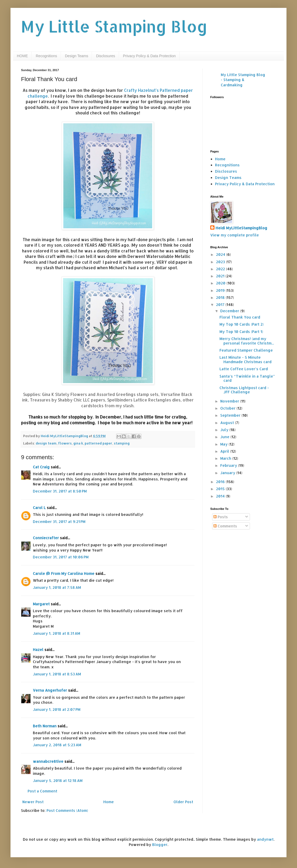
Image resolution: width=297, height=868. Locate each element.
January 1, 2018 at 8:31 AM (57, 633)
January (228, 473)
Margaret (41, 604)
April (225, 451)
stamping (122, 443)
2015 (221, 489)
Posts (221, 517)
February (229, 465)
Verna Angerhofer (50, 690)
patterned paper (98, 443)
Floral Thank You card (240, 317)
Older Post (183, 802)
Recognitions (46, 56)
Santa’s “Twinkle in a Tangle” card (247, 378)
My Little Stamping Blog (114, 26)
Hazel (38, 650)
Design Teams (76, 56)
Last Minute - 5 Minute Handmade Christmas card (245, 359)
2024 (221, 254)
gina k (78, 443)
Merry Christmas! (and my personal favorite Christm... (247, 341)
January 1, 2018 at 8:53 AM (57, 674)
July (225, 430)
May (224, 444)
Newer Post (33, 802)
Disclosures (105, 56)
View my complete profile (235, 235)
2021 (221, 276)
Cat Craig (41, 467)
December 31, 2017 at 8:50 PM (60, 491)
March (226, 458)
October (228, 408)
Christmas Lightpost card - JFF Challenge (244, 390)
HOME (22, 56)
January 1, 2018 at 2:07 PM (57, 709)
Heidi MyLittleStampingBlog (241, 228)
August (228, 423)
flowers (65, 443)
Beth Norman (45, 726)
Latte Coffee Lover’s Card (244, 369)
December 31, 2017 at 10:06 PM (61, 557)
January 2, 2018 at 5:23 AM (57, 745)
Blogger (160, 845)
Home (109, 802)
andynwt (265, 839)
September (231, 415)
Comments (225, 526)
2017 (221, 305)
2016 (221, 482)
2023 (221, 262)
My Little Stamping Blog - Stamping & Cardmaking (243, 80)
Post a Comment (42, 791)
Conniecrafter (46, 538)
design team (46, 443)
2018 (221, 297)
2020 (221, 283)
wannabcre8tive (48, 761)
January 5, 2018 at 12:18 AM (58, 780)
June (225, 437)
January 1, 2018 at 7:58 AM (57, 587)
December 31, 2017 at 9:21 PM (59, 522)
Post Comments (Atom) (67, 810)
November (230, 401)
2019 (221, 290)
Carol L (39, 508)
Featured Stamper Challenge (246, 350)
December (230, 311)
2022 (221, 269)
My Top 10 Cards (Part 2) (242, 324)
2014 (221, 496)
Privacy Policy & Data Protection (149, 56)
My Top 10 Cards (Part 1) (241, 332)
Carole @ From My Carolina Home (64, 573)
